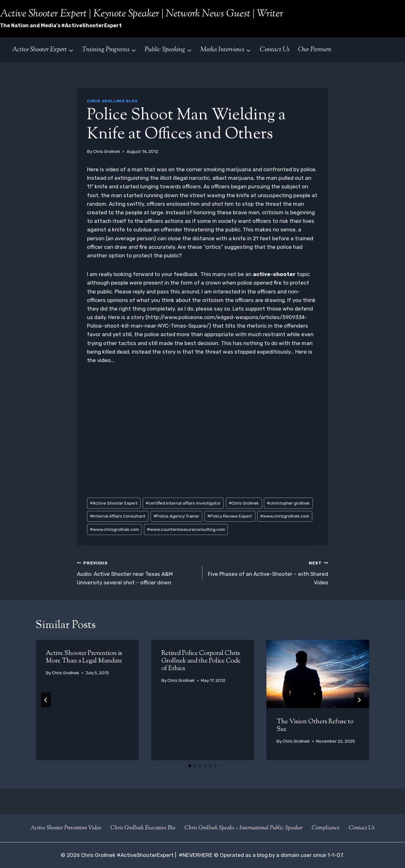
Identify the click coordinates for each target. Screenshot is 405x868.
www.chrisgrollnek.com (285, 516)
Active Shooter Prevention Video (66, 828)
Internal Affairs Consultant (118, 516)
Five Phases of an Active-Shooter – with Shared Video (268, 572)
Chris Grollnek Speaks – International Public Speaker (243, 828)
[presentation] (318, 674)
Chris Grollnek (107, 151)
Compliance (326, 828)
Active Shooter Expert (114, 503)
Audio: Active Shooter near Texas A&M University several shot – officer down (137, 572)
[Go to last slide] (46, 700)
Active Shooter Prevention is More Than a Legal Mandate (84, 657)
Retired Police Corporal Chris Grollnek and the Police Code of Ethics (201, 661)
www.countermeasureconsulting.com (186, 529)
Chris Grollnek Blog (112, 101)
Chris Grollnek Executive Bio (143, 828)
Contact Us (275, 50)
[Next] (359, 700)
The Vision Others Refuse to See (315, 726)
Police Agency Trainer (176, 516)
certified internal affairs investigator (183, 503)
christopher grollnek (288, 503)
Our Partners (315, 50)
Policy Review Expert (230, 516)
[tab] (190, 766)
